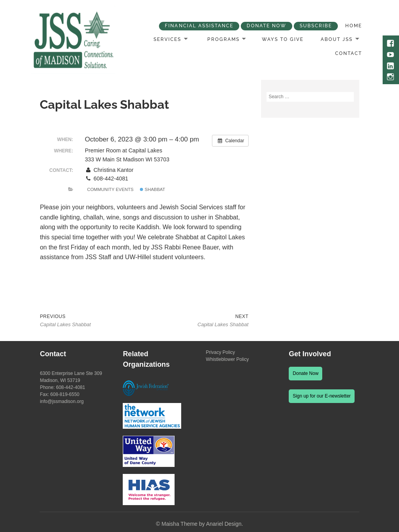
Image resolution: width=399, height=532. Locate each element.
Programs (223, 39)
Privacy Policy (220, 352)
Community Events (110, 189)
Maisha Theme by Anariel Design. (202, 524)
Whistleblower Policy (227, 359)
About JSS (337, 39)
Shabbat (153, 189)
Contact (349, 53)
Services (167, 39)
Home (354, 26)
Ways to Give (283, 39)
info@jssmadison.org (62, 401)
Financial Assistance (199, 26)
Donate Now (267, 26)
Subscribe (316, 26)
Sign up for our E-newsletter (322, 396)
